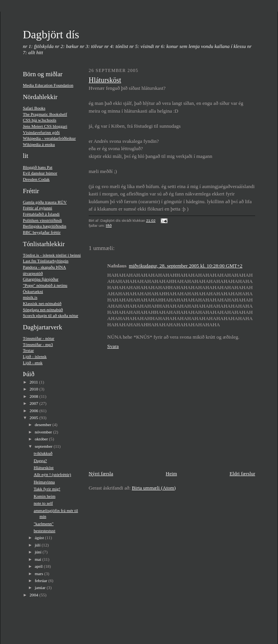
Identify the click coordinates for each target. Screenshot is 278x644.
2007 (34, 403)
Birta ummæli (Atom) (154, 488)
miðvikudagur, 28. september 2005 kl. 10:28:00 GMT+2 (186, 266)
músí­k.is (30, 297)
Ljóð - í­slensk (35, 356)
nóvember (44, 432)
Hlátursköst (44, 468)
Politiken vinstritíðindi (42, 220)
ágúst (40, 538)
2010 (34, 389)
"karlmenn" (44, 524)
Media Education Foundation (48, 85)
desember (44, 425)
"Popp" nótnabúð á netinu (45, 285)
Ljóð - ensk (33, 363)
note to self (43, 503)
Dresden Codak (36, 179)
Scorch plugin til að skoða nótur (51, 315)
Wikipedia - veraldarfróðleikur (49, 138)
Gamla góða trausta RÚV (45, 202)
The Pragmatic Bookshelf (45, 114)
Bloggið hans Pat (38, 167)
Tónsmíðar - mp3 (38, 344)
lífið (109, 225)
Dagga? (40, 461)
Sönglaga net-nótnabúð (43, 310)
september (44, 446)
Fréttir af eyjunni (38, 208)
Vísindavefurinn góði (41, 132)
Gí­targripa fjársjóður (41, 279)
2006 (34, 411)
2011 (34, 382)
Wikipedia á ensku (39, 144)
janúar (41, 587)
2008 (34, 396)
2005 (34, 418)
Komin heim (45, 496)
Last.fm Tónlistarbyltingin (46, 261)
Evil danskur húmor (40, 173)
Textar (28, 350)
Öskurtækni (33, 291)
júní (39, 552)
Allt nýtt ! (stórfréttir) (52, 474)
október (42, 439)
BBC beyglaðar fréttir (42, 232)
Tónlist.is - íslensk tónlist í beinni (52, 255)
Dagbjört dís (51, 34)
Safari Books (34, 108)
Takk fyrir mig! (47, 489)
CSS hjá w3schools (39, 120)
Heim (171, 474)
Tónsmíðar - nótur (39, 338)
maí (39, 559)
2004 (34, 595)
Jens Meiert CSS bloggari (45, 126)
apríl (39, 566)
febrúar (42, 581)
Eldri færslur (242, 474)
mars (40, 574)
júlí (38, 545)
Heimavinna (44, 482)
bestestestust (45, 531)
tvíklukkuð (43, 453)
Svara (113, 346)
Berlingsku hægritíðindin (45, 226)
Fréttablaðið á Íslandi (41, 214)
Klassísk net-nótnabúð (42, 303)
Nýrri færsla (101, 474)
